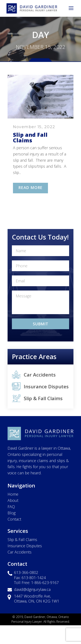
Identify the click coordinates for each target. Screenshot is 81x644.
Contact (14, 519)
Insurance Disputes (46, 386)
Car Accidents (40, 375)
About (13, 500)
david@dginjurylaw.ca (32, 589)
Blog (12, 513)
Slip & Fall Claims (43, 398)
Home (13, 494)
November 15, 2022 (34, 127)
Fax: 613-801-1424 (30, 578)
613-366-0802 (26, 572)
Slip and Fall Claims (30, 137)
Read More (30, 188)
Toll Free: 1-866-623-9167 (36, 583)
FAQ (11, 507)
